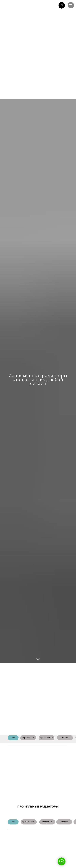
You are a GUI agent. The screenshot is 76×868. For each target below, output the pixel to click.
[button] (62, 5)
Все (13, 738)
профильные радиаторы (38, 807)
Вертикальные (28, 738)
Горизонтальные (47, 738)
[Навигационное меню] (71, 5)
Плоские (64, 822)
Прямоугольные (29, 822)
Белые (65, 738)
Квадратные (47, 822)
